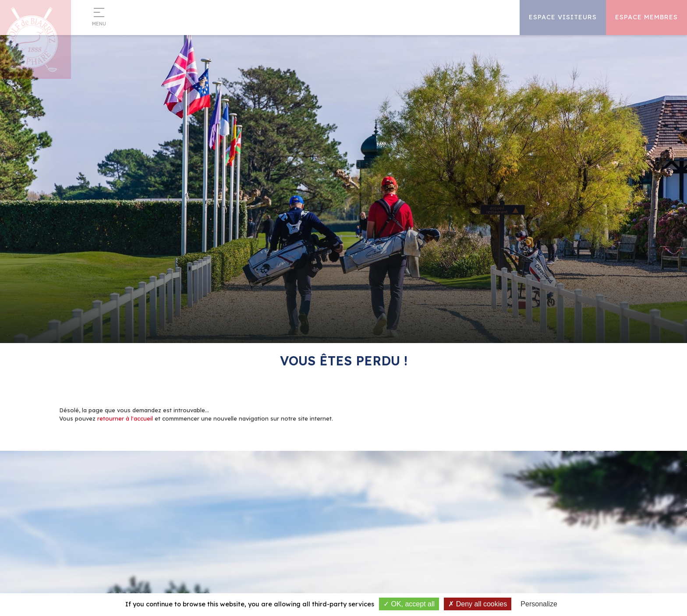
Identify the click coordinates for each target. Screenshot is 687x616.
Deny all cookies (478, 604)
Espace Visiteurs (563, 17)
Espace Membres (646, 17)
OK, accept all (409, 604)
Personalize (539, 604)
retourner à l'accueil (125, 418)
